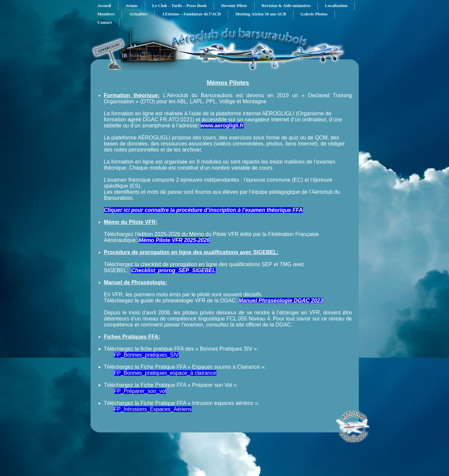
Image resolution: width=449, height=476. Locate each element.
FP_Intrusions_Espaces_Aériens (153, 409)
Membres (106, 14)
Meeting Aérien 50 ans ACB (261, 14)
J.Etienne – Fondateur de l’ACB (191, 14)
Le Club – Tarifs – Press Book (180, 6)
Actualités (138, 14)
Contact (105, 22)
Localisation (336, 6)
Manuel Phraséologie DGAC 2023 (281, 301)
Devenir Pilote (234, 6)
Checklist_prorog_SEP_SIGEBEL (173, 270)
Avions (132, 6)
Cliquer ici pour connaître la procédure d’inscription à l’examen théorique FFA (203, 210)
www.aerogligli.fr (222, 126)
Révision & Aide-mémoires (286, 6)
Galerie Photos (314, 14)
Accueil (104, 6)
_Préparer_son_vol (143, 391)
